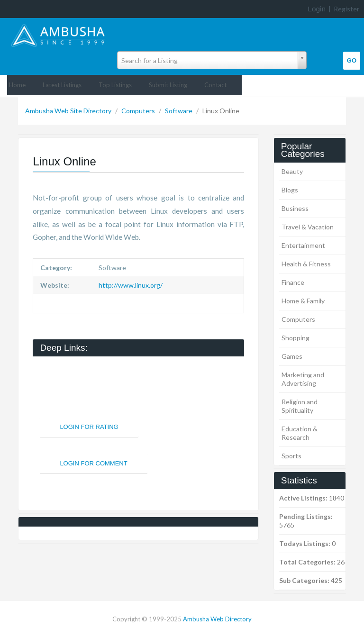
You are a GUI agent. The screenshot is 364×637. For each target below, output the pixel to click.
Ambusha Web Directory (217, 619)
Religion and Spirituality (300, 406)
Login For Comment (93, 463)
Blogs (290, 190)
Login (317, 9)
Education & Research (300, 433)
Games (292, 356)
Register (346, 9)
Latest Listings (62, 85)
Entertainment (303, 245)
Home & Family (303, 301)
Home (17, 85)
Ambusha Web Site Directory (69, 111)
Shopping (296, 338)
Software (179, 111)
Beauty (292, 171)
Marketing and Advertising (303, 379)
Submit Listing (168, 85)
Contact (215, 85)
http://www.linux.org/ (130, 285)
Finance (293, 282)
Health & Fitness (306, 264)
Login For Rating (89, 427)
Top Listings (115, 85)
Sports (291, 456)
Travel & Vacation (308, 227)
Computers (139, 111)
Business (295, 208)
